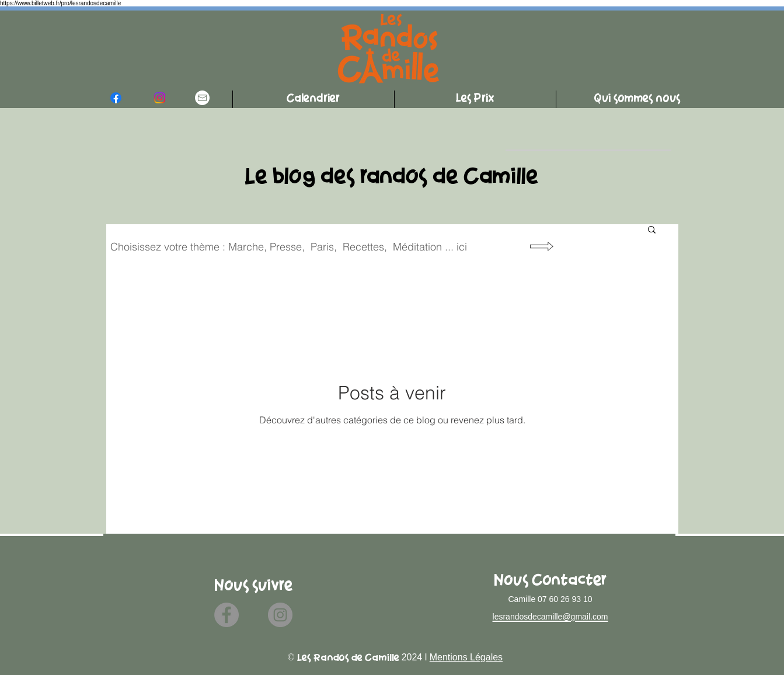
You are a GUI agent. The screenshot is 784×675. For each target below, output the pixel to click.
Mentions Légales (466, 657)
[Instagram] (280, 615)
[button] (652, 230)
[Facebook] (227, 615)
